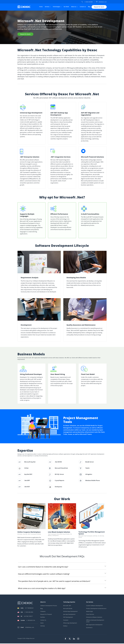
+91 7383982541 (27, 609)
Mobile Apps (90, 612)
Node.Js (65, 626)
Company (43, 612)
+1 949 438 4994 (27, 613)
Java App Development (69, 615)
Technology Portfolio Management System (92, 533)
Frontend (66, 621)
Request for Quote (99, 7)
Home (41, 7)
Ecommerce (89, 628)
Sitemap (43, 626)
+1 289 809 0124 (28, 621)
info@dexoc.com (101, 2)
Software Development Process (49, 606)
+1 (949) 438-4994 (87, 2)
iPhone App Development (70, 623)
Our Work (66, 7)
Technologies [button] (57, 7)
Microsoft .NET (67, 606)
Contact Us (43, 621)
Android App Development (70, 612)
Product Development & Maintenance (96, 609)
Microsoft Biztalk (68, 609)
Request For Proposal (46, 615)
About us (74, 7)
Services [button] (47, 7)
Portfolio (43, 618)
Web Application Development (94, 625)
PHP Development (68, 618)
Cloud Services (90, 615)
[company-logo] (25, 7)
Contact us (83, 7)
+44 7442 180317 (27, 617)
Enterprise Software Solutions (94, 618)
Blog (89, 7)
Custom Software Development (94, 606)
